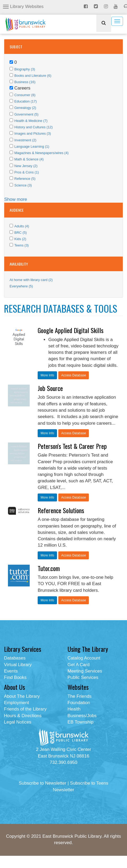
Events (11, 671)
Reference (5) (25, 179)
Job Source (50, 388)
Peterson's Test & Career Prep (72, 446)
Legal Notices (18, 722)
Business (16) (25, 82)
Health (74, 709)
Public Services (83, 677)
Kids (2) (20, 239)
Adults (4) (22, 226)
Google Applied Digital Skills (71, 330)
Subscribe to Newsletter (43, 783)
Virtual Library (18, 665)
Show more (16, 199)
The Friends (80, 696)
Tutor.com (49, 568)
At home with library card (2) (31, 280)
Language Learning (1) (32, 146)
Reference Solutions (61, 510)
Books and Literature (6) (33, 76)
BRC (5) (21, 233)
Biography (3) (25, 69)
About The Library (22, 696)
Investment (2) (25, 140)
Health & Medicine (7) (31, 121)
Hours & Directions (23, 716)
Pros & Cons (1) (27, 172)
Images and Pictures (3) (33, 133)
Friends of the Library (25, 709)
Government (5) (26, 114)
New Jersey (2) (26, 166)
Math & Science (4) (29, 159)
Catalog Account (84, 658)
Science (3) (23, 185)
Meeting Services (85, 671)
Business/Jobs (82, 716)
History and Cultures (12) (34, 127)
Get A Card (79, 665)
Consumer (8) (25, 95)
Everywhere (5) (21, 286)
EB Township (81, 722)
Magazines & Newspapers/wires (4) (41, 153)
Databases (15, 658)
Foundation (79, 703)
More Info (47, 375)
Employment (16, 703)
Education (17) (26, 101)
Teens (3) (21, 245)
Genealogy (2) (25, 108)
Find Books (15, 677)
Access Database (74, 375)
